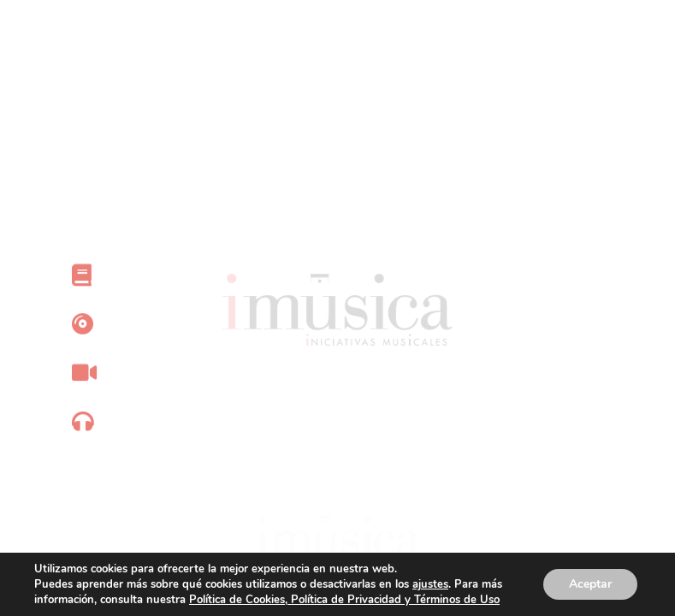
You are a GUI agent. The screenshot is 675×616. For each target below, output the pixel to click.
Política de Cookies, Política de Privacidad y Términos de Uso (344, 600)
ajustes (430, 584)
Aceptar (590, 584)
